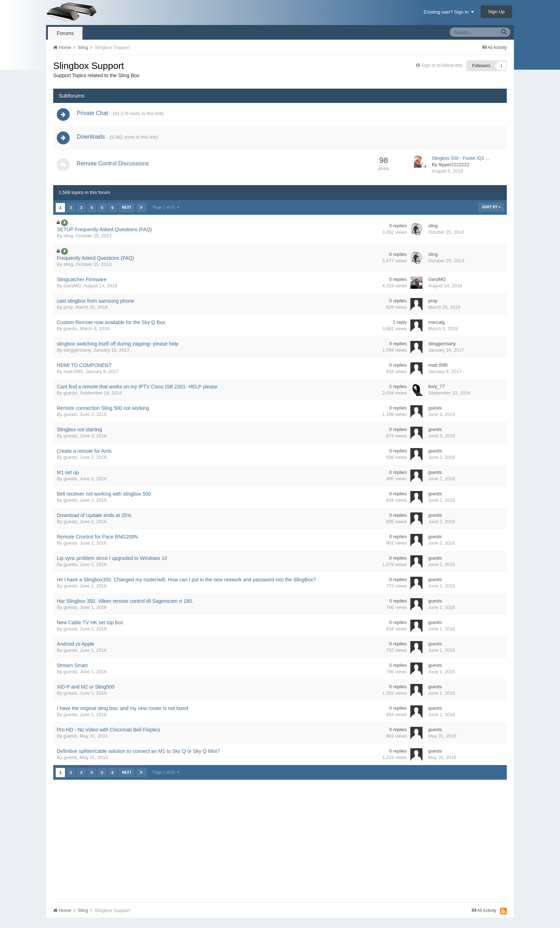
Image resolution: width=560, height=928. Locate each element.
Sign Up (496, 12)
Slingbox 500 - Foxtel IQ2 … (461, 161)
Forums (65, 33)
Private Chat (94, 114)
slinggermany (77, 353)
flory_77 (436, 390)
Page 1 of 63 (166, 210)
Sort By (491, 210)
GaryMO (72, 289)
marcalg (436, 325)
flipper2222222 (454, 168)
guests (70, 332)
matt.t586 (73, 375)
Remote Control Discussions (114, 167)
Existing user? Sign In (449, 12)
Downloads (92, 139)
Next (127, 211)
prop (68, 310)
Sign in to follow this (442, 65)
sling (68, 239)
